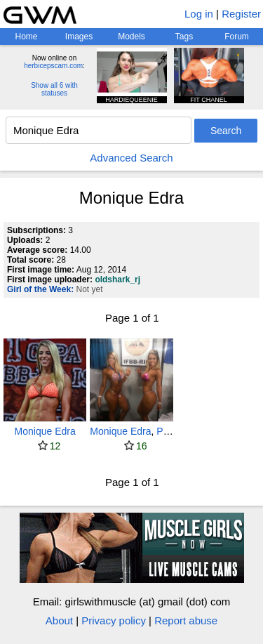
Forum (237, 37)
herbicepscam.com (53, 66)
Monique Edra (45, 431)
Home (26, 37)
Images (79, 37)
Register (241, 14)
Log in (199, 14)
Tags (184, 37)
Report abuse (186, 620)
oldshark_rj (117, 280)
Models (131, 37)
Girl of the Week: (40, 289)
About (59, 620)
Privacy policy (114, 620)
